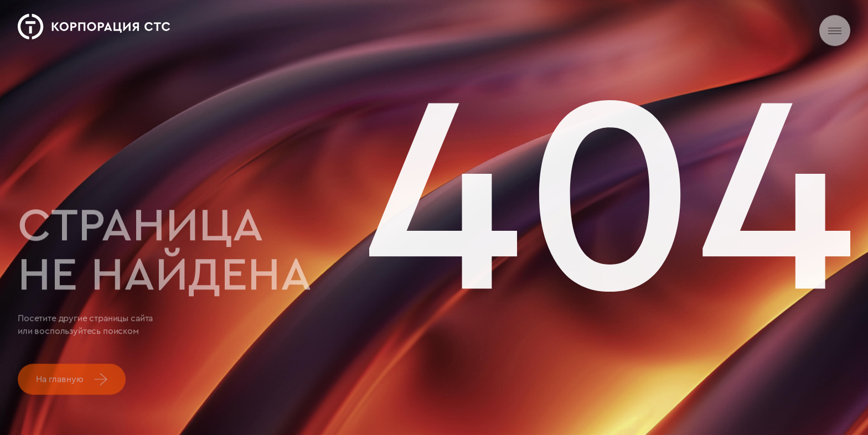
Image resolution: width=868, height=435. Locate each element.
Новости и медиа (449, 25)
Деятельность (368, 25)
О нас (310, 25)
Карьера (518, 26)
